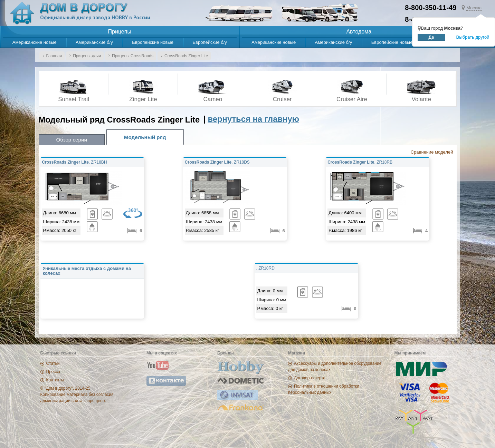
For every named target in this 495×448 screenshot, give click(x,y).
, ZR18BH (75, 162)
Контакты (55, 380)
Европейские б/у (210, 42)
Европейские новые (153, 42)
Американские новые (35, 42)
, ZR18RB (360, 162)
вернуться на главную (253, 119)
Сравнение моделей (432, 152)
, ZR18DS (217, 162)
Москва (474, 8)
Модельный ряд (145, 137)
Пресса (53, 372)
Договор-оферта (310, 378)
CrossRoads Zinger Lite (186, 56)
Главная (54, 56)
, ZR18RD (265, 268)
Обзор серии (72, 140)
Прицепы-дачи (87, 56)
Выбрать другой (473, 37)
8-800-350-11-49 (431, 8)
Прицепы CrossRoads (133, 56)
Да (431, 37)
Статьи (53, 363)
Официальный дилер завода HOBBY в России (95, 17)
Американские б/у (94, 42)
